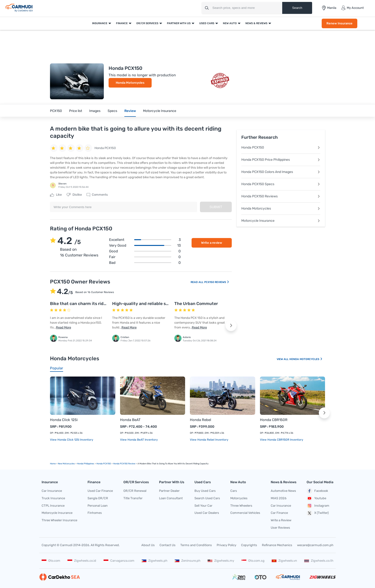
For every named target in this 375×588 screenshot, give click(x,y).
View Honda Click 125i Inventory (72, 440)
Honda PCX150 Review (124, 464)
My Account (352, 8)
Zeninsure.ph (187, 561)
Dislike (74, 195)
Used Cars (207, 23)
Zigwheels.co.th (319, 561)
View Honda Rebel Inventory (209, 440)
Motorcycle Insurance (160, 111)
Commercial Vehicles (245, 513)
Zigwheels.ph (154, 561)
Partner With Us (179, 23)
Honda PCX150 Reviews (281, 196)
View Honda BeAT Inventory (139, 440)
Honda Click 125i (64, 420)
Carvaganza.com (119, 561)
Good (145, 251)
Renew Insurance (339, 23)
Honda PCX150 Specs (281, 184)
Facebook (317, 491)
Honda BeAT (130, 420)
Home (53, 464)
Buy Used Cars (205, 491)
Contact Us (168, 545)
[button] (231, 326)
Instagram (318, 506)
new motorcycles (66, 464)
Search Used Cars (207, 498)
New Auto (230, 23)
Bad (145, 263)
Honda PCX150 (281, 147)
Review (130, 111)
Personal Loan (98, 506)
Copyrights (249, 545)
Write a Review (281, 520)
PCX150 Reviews (217, 282)
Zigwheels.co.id (82, 561)
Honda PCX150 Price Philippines (281, 160)
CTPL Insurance (53, 506)
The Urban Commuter (196, 304)
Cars (234, 491)
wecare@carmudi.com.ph (315, 545)
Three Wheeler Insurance (59, 520)
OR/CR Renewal (135, 491)
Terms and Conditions (196, 545)
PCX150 (56, 111)
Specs (112, 111)
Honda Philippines (86, 464)
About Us (148, 545)
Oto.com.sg (253, 561)
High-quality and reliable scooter (146, 304)
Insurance (100, 23)
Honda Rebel (201, 420)
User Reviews (280, 528)
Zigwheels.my (221, 561)
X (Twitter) (318, 513)
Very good (145, 245)
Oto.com (51, 561)
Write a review (212, 243)
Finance (122, 23)
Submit (216, 207)
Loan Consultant (171, 498)
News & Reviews (256, 23)
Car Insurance (52, 491)
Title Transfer (133, 498)
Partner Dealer (169, 491)
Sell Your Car (203, 506)
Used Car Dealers (207, 513)
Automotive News (283, 491)
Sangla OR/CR (98, 498)
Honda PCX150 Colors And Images (281, 172)
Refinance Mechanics (277, 545)
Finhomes (95, 513)
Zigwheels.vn (284, 561)
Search (297, 8)
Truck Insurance (53, 498)
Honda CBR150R (274, 420)
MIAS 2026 (279, 498)
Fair (145, 257)
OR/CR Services (147, 23)
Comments (97, 195)
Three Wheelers (241, 506)
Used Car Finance (100, 491)
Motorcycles (239, 498)
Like (56, 195)
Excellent (145, 240)
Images (95, 111)
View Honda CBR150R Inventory (282, 440)
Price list (76, 111)
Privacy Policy (226, 545)
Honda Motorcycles (130, 83)
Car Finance (279, 513)
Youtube (316, 498)
